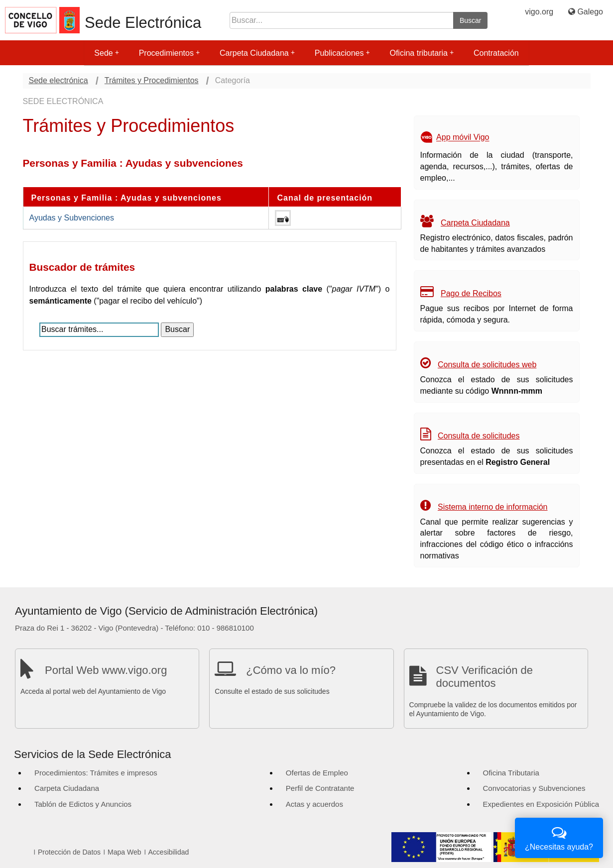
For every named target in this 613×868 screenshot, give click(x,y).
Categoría (233, 80)
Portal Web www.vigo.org (106, 670)
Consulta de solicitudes (479, 436)
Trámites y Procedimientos (152, 80)
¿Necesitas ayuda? (559, 837)
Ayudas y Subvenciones (72, 218)
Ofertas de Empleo (317, 773)
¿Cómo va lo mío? (291, 670)
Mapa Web (124, 852)
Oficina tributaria (422, 53)
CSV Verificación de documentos (485, 677)
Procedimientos (169, 53)
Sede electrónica (59, 80)
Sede (106, 53)
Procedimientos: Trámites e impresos (96, 773)
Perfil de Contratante (320, 788)
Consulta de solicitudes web (487, 365)
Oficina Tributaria (511, 773)
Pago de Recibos (471, 293)
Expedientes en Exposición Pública (541, 804)
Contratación (496, 53)
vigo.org (539, 12)
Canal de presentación (325, 198)
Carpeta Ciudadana (257, 53)
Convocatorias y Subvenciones (534, 788)
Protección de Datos (69, 852)
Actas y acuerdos (314, 804)
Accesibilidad (169, 852)
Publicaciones (342, 53)
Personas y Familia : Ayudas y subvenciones (126, 198)
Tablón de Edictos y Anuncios (83, 804)
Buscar (471, 20)
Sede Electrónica (143, 23)
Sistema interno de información (493, 507)
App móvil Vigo (463, 138)
